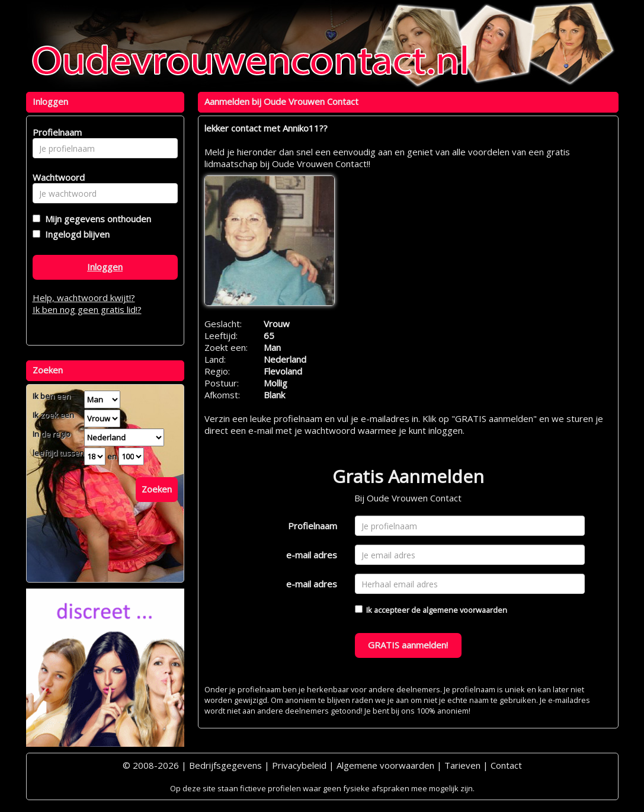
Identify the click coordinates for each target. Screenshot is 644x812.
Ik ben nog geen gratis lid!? (87, 309)
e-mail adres (312, 555)
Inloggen (105, 267)
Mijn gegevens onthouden (96, 219)
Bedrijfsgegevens (225, 765)
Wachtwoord (55, 177)
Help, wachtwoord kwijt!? (84, 298)
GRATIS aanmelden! (408, 645)
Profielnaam (313, 526)
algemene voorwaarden (465, 610)
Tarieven (462, 765)
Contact (506, 765)
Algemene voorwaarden (385, 765)
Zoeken (157, 489)
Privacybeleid (299, 765)
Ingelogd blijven (75, 234)
